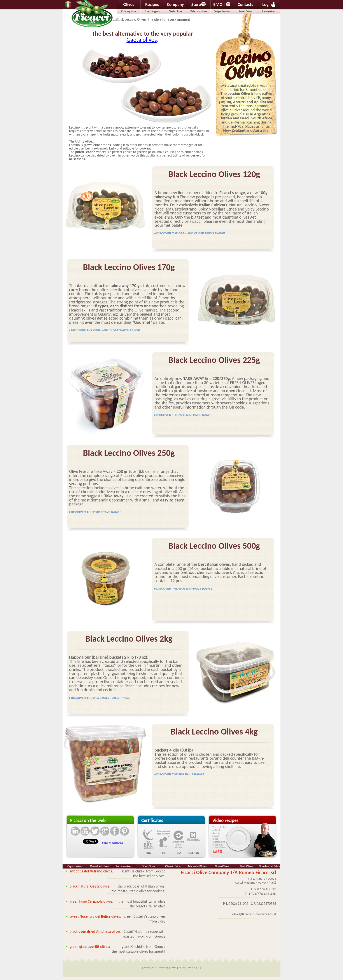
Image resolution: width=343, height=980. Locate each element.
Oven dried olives (99, 866)
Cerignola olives (222, 11)
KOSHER (194, 853)
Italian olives (269, 11)
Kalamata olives (199, 11)
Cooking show (129, 11)
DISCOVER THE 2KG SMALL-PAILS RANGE (99, 698)
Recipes (152, 4)
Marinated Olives (197, 866)
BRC (149, 853)
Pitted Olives (148, 866)
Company (175, 4)
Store (199, 4)
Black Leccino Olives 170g (129, 267)
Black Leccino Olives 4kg (214, 732)
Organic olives (75, 866)
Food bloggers (152, 11)
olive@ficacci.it (243, 914)
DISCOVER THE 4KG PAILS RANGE (179, 774)
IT (198, 967)
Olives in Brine (173, 866)
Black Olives (246, 866)
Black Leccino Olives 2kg (129, 639)
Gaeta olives (142, 40)
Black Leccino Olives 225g (214, 360)
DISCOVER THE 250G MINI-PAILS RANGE (183, 415)
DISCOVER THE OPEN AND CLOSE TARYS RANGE (190, 233)
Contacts (245, 4)
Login (269, 4)
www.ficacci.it (266, 914)
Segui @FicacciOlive (113, 843)
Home (147, 967)
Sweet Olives (245, 11)
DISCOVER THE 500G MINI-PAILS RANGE (183, 589)
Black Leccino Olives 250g (129, 453)
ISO (179, 853)
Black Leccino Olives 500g (214, 546)
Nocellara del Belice (269, 866)
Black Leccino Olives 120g (214, 174)
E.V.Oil (219, 4)
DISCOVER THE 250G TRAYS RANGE (95, 512)
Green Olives (222, 866)
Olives (129, 4)
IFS (164, 853)
